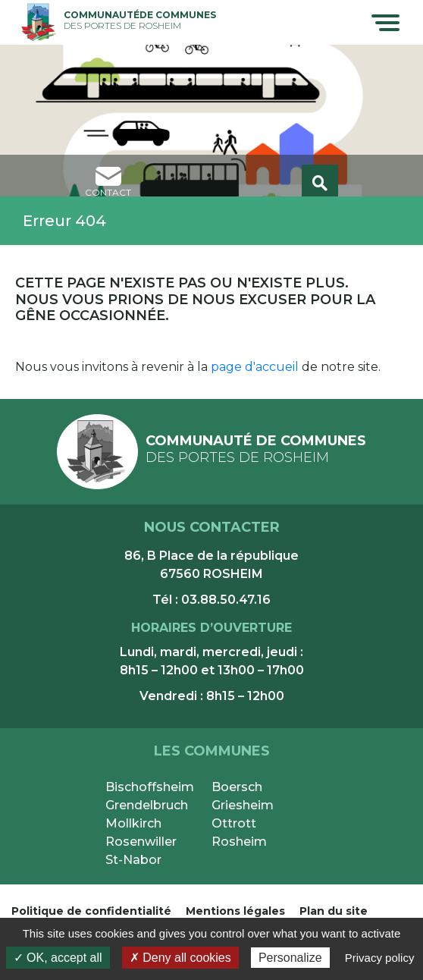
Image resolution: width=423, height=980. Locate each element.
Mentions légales (235, 911)
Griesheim (243, 805)
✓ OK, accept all (58, 958)
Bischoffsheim (150, 787)
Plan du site (334, 911)
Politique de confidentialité (91, 911)
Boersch (237, 787)
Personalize (290, 958)
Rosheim (239, 842)
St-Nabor (133, 860)
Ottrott (234, 823)
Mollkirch (133, 823)
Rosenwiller (141, 842)
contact (108, 182)
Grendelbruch (147, 805)
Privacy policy (380, 958)
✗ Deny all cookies (180, 958)
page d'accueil (255, 367)
